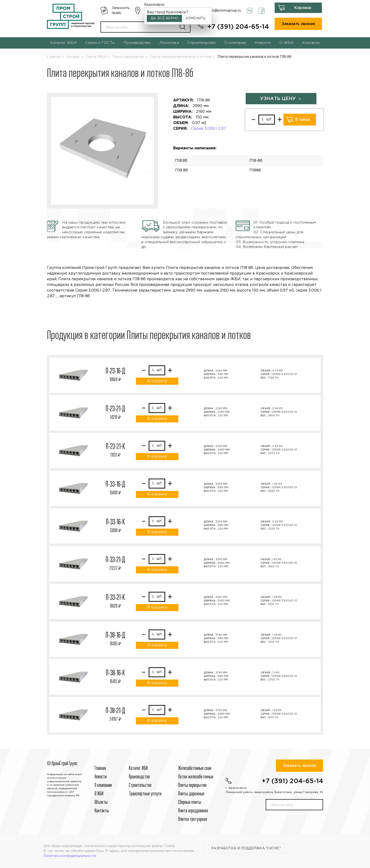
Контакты (311, 43)
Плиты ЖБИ (96, 57)
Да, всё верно (164, 18)
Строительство (202, 43)
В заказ (303, 120)
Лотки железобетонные (196, 777)
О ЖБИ (286, 43)
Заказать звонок (298, 24)
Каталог (73, 57)
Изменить (196, 18)
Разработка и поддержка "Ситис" (246, 848)
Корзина (303, 8)
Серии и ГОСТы (100, 43)
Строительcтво (140, 785)
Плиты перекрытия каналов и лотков (181, 57)
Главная (54, 57)
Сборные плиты (190, 802)
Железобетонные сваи (195, 768)
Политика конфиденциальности (70, 856)
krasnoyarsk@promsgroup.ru (218, 11)
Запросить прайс (121, 10)
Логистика (169, 43)
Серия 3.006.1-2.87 (209, 129)
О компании (235, 43)
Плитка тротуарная (193, 819)
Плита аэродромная (193, 811)
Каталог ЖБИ (63, 43)
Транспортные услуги (145, 794)
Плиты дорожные (191, 794)
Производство (137, 43)
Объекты (101, 802)
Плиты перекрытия (128, 57)
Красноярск (154, 5)
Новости (263, 43)
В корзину (157, 381)
